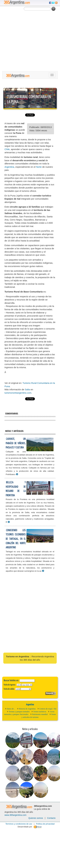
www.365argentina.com (15, 815)
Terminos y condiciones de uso (19, 824)
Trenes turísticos (40, 712)
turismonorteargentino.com (18, 393)
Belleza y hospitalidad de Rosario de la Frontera (16, 489)
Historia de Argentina (27, 709)
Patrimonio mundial (40, 714)
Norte (39, 167)
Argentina (9, 167)
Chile (7, 149)
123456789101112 (27, 685)
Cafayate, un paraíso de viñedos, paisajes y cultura (16, 443)
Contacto (51, 818)
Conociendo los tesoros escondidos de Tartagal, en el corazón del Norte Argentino (16, 539)
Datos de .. (11, 709)
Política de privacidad (45, 824)
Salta (27, 389)
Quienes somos (36, 818)
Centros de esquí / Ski (48, 709)
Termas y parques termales (19, 712)
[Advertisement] (28, 41)
